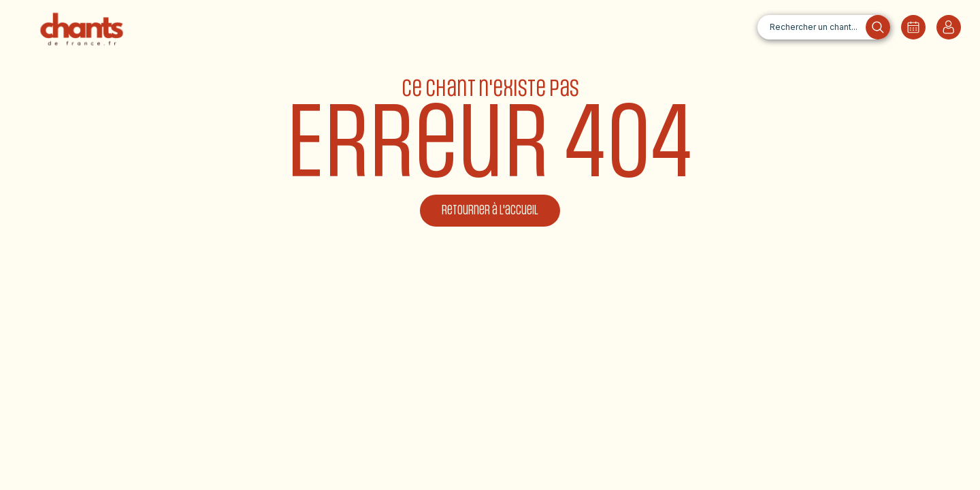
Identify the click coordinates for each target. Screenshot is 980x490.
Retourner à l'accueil (490, 211)
